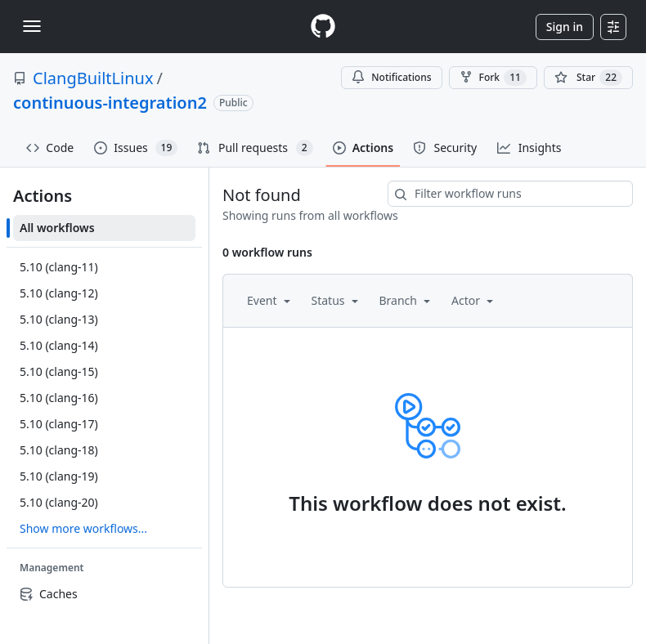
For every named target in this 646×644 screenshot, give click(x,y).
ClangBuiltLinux (93, 78)
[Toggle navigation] (32, 26)
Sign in (565, 27)
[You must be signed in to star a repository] (588, 78)
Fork (493, 78)
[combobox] (510, 194)
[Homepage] (323, 27)
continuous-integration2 (110, 103)
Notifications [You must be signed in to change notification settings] (391, 77)
